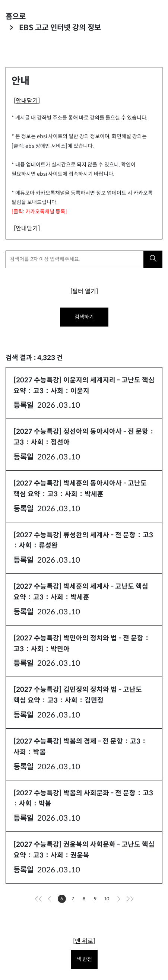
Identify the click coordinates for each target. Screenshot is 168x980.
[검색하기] (153, 259)
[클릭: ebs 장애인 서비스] (39, 146)
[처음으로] (39, 899)
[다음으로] (118, 899)
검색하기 (84, 317)
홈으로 (16, 17)
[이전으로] (51, 899)
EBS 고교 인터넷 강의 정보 (60, 28)
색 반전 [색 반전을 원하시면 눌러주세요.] (84, 959)
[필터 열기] (84, 291)
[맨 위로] (84, 941)
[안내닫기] (27, 101)
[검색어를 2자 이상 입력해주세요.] (75, 259)
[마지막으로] (129, 899)
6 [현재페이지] (63, 899)
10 (107, 899)
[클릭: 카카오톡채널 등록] (39, 211)
